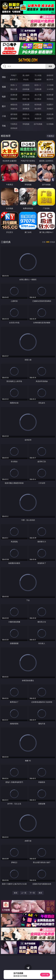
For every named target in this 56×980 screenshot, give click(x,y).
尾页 (40, 893)
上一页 (24, 893)
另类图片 (50, 109)
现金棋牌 (38, 79)
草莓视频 (26, 124)
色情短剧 (14, 128)
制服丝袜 (14, 99)
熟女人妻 (14, 89)
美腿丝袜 (14, 109)
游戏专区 (50, 75)
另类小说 (26, 118)
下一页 (32, 893)
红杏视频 (50, 124)
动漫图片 (50, 105)
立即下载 (45, 975)
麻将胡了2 (14, 79)
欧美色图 (38, 105)
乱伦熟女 (38, 99)
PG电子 (14, 75)
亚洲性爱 (14, 95)
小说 (4, 116)
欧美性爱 (50, 95)
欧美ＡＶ (38, 85)
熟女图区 (38, 109)
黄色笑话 (38, 118)
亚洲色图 (26, 105)
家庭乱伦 (26, 114)
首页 (16, 893)
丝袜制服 (26, 89)
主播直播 (38, 89)
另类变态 (50, 99)
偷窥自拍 (14, 105)
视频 (4, 87)
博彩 (4, 77)
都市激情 (14, 114)
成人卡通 (38, 95)
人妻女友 (38, 114)
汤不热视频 (38, 124)
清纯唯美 (26, 109)
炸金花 (26, 79)
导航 (4, 126)
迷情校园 (14, 118)
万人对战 (38, 75)
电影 (4, 97)
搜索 (50, 66)
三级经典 (6, 242)
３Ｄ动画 (50, 85)
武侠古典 (50, 114)
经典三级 (26, 99)
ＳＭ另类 (50, 89)
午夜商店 (14, 124)
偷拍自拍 (26, 95)
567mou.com (28, 60)
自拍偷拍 (26, 85)
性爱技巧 (50, 118)
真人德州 (26, 75)
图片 (4, 106)
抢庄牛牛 (50, 79)
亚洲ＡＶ (14, 85)
